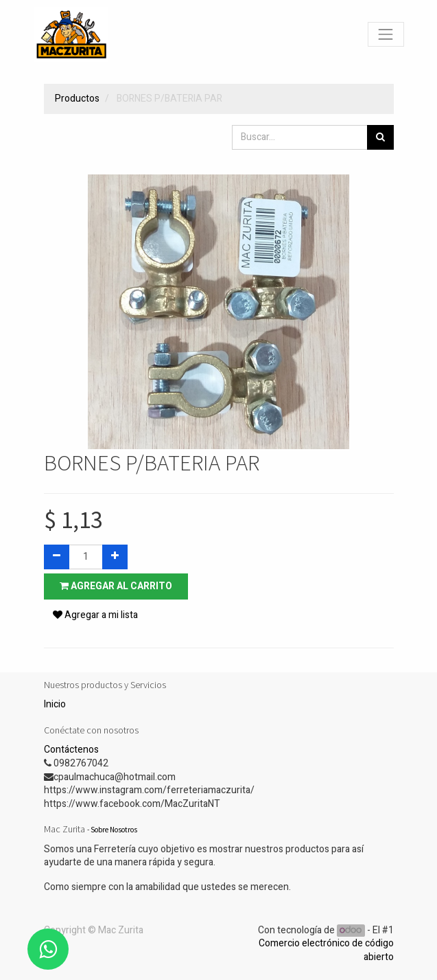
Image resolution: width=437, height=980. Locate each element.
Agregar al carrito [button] (116, 586)
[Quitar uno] (57, 557)
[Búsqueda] (380, 137)
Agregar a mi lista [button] (95, 615)
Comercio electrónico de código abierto (326, 950)
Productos (77, 99)
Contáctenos (71, 750)
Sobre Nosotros (114, 830)
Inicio (55, 704)
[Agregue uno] (115, 557)
